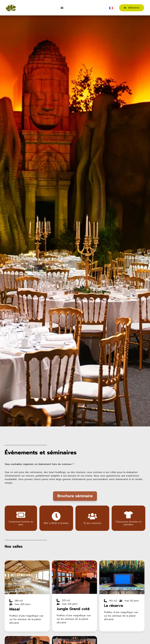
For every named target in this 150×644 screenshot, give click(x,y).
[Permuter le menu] (62, 8)
